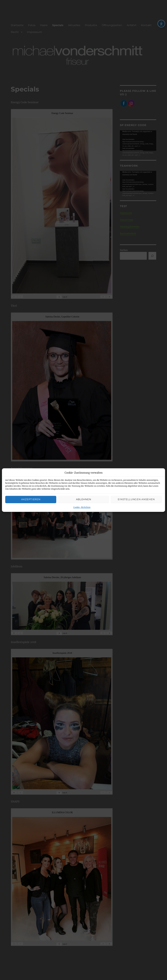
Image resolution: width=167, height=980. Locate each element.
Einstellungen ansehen (136, 499)
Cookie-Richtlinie (82, 507)
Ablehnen (84, 499)
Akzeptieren (31, 499)
